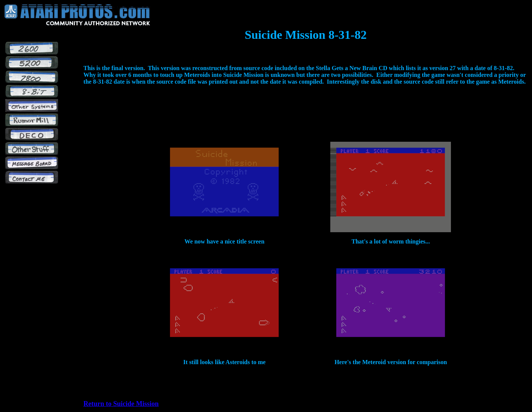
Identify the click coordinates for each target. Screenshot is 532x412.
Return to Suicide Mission (121, 404)
